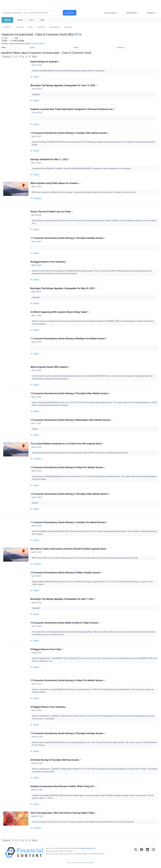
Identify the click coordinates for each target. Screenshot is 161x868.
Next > (35, 57)
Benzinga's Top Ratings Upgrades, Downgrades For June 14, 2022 (64, 85)
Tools (42, 20)
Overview (20, 27)
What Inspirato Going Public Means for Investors (55, 183)
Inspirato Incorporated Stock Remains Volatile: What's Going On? (63, 787)
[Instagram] (153, 853)
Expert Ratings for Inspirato (45, 62)
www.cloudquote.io (88, 849)
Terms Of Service (98, 854)
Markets (7, 20)
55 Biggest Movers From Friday (47, 650)
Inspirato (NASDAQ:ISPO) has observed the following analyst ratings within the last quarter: (69, 71)
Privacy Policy (82, 854)
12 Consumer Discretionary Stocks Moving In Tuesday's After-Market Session (70, 133)
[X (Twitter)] (136, 853)
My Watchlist (132, 13)
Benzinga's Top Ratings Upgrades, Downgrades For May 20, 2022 (64, 288)
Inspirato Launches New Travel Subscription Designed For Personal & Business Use (73, 109)
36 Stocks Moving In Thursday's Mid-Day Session (56, 760)
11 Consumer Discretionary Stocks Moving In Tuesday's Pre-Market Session (69, 523)
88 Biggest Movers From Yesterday (49, 262)
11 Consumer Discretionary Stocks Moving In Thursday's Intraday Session (68, 238)
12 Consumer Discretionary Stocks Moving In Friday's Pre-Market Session (68, 468)
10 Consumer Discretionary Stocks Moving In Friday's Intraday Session (66, 573)
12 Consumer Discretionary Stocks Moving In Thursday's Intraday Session (68, 734)
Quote (32, 47)
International (54, 27)
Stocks (20, 20)
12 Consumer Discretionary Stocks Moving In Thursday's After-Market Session (70, 394)
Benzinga (36, 77)
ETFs (31, 20)
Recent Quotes (110, 13)
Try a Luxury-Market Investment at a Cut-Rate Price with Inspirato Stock (67, 444)
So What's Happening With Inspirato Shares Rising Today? (60, 312)
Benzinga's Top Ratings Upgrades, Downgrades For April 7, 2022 (63, 600)
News (30, 27)
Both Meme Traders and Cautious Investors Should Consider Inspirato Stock (69, 549)
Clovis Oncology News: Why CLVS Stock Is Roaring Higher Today (63, 813)
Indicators (151, 13)
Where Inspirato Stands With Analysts (50, 367)
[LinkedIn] (147, 853)
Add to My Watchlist (37, 44)
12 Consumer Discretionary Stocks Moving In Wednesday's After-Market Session (71, 420)
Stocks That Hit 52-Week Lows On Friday (52, 212)
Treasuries (68, 27)
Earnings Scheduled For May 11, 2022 (50, 160)
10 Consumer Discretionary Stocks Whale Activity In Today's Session (65, 623)
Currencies (41, 27)
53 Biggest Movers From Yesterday (49, 707)
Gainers (35, 429)
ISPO (77, 34)
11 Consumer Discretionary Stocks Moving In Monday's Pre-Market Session (69, 339)
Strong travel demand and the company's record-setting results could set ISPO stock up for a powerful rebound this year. (80, 453)
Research (121, 47)
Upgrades (36, 95)
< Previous (6, 57)
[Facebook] (142, 853)
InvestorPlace (37, 198)
